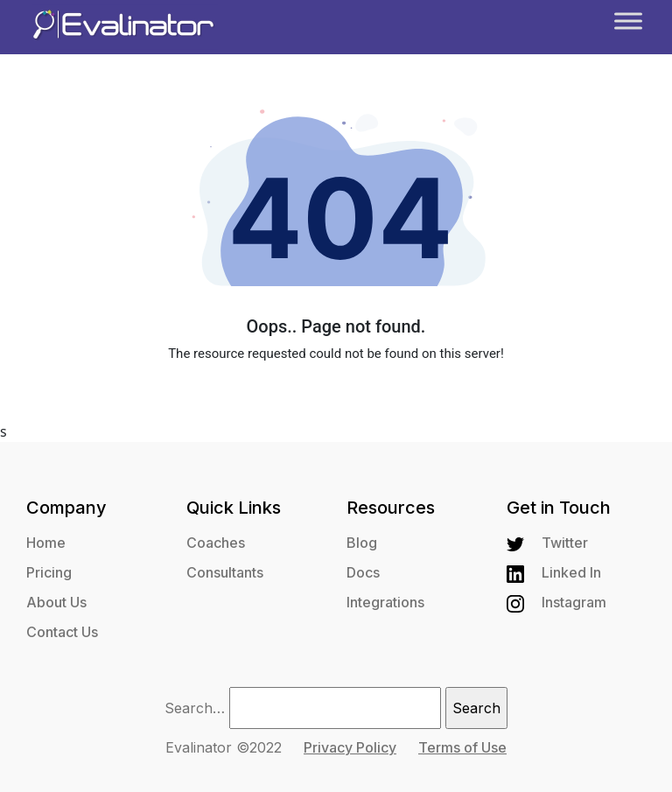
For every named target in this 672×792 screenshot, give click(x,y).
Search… (195, 708)
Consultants (225, 572)
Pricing (49, 572)
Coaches (216, 543)
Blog (362, 543)
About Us (56, 602)
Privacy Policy (350, 747)
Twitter (547, 543)
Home (46, 543)
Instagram (556, 602)
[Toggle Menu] (628, 21)
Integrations (385, 602)
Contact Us (62, 632)
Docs (363, 572)
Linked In (554, 572)
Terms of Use (462, 747)
